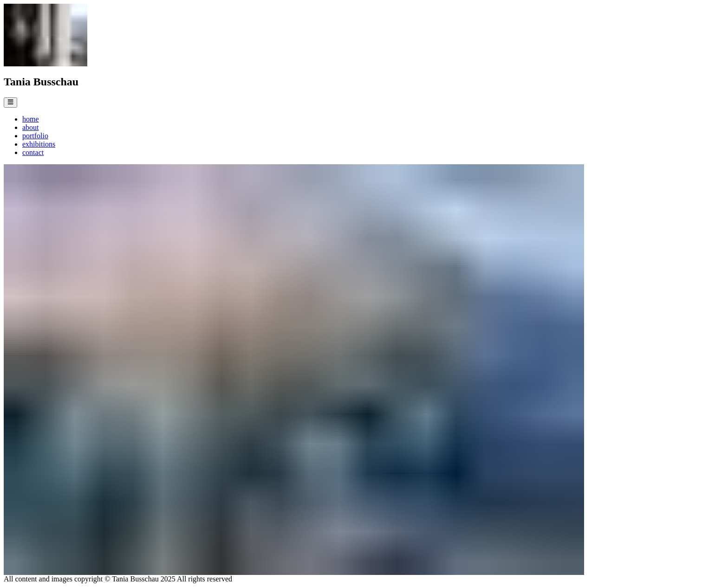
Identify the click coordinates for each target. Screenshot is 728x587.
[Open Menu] (10, 103)
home (31, 119)
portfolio (35, 136)
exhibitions (39, 144)
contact (33, 152)
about (31, 127)
